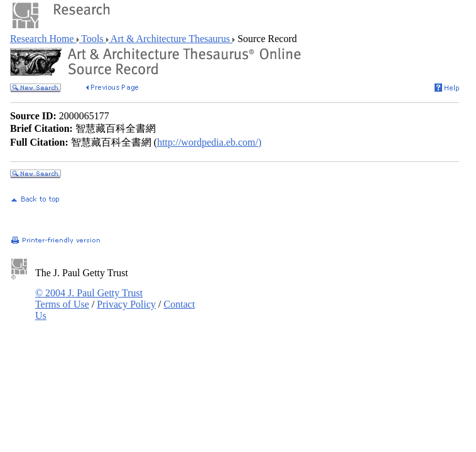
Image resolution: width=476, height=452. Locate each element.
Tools (93, 39)
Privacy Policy (126, 304)
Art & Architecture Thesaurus (170, 39)
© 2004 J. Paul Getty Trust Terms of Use (89, 299)
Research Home (43, 39)
